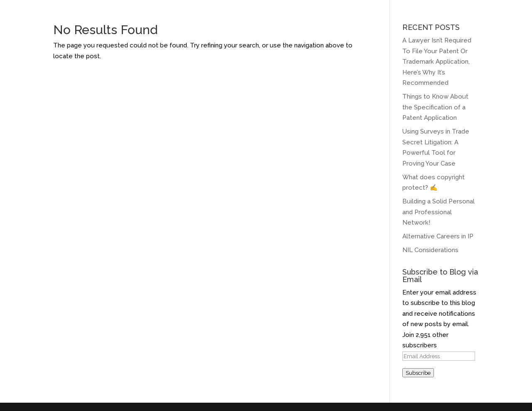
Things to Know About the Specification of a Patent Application (435, 107)
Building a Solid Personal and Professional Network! (438, 212)
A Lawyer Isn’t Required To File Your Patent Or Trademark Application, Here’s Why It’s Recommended (437, 62)
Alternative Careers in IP (438, 236)
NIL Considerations (430, 250)
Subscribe (418, 373)
